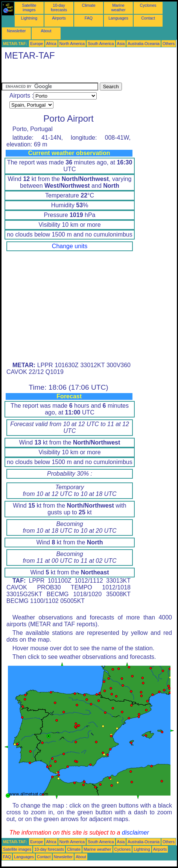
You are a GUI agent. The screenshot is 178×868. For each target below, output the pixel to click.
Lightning (29, 18)
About (46, 31)
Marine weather (119, 8)
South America (101, 44)
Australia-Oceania (144, 44)
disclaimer (135, 833)
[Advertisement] (62, 73)
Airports (59, 18)
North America (72, 44)
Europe (37, 44)
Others (169, 44)
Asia (121, 44)
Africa (51, 44)
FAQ (89, 18)
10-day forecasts (59, 8)
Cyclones (148, 5)
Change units (70, 246)
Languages (118, 18)
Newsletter (16, 31)
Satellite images (29, 8)
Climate (88, 5)
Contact (148, 18)
